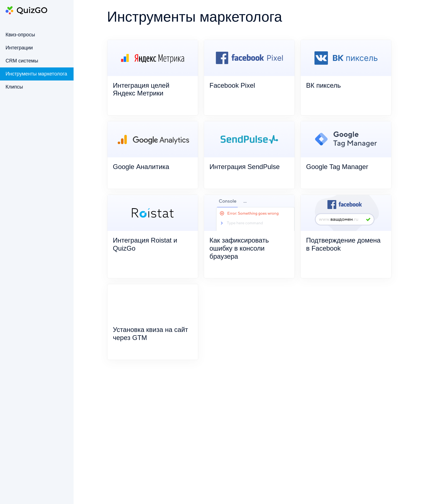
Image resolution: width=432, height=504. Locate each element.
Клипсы (14, 87)
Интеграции (19, 48)
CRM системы (22, 61)
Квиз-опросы (20, 35)
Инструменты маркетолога (36, 74)
